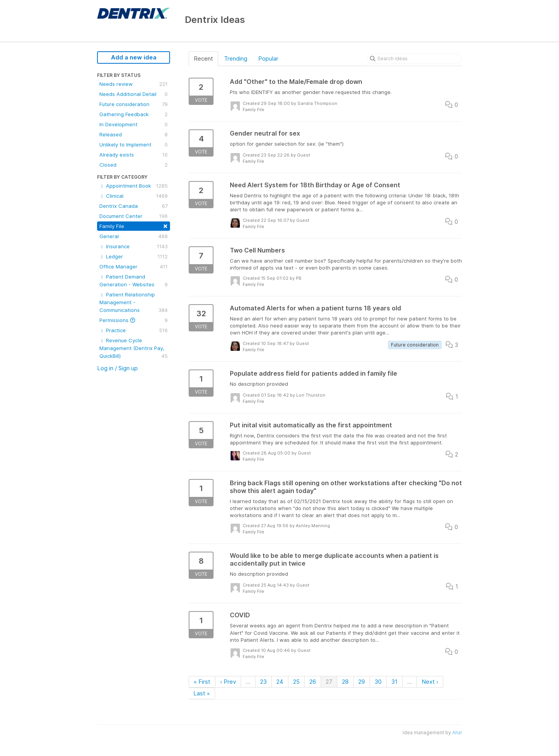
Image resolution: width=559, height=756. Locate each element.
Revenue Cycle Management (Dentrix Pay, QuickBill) (134, 348)
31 (394, 682)
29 (362, 682)
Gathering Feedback (134, 114)
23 (263, 682)
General (134, 236)
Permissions (134, 320)
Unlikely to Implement (134, 145)
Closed (134, 165)
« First (202, 682)
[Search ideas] (415, 59)
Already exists (134, 155)
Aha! (457, 732)
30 (378, 682)
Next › (430, 682)
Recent (203, 58)
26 (313, 682)
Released (134, 134)
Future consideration (134, 104)
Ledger (134, 256)
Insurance (134, 246)
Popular (268, 58)
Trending (236, 58)
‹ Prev (228, 682)
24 (280, 682)
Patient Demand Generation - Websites (134, 281)
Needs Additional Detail (134, 94)
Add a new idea (134, 57)
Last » (202, 693)
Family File (134, 226)
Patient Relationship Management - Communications (134, 303)
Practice (134, 330)
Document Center (134, 216)
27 (329, 682)
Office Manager (134, 267)
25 (296, 682)
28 (345, 682)
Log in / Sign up (117, 368)
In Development (134, 124)
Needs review (134, 84)
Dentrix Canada (134, 206)
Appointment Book (134, 186)
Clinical (134, 196)
